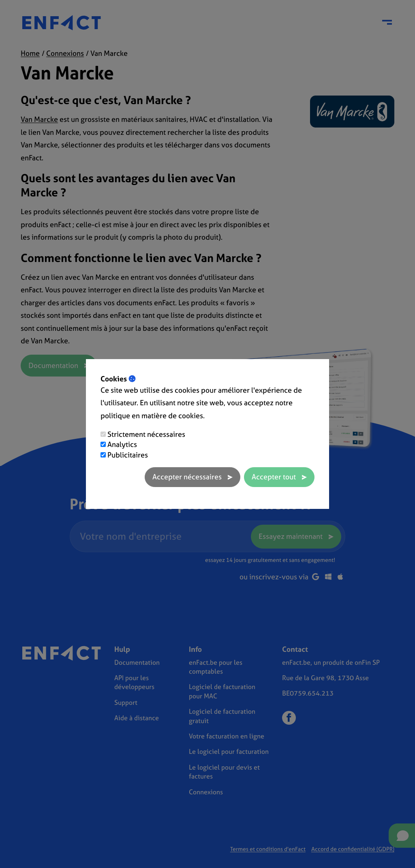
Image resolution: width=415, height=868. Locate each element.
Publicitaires (128, 455)
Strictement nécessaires (146, 434)
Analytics (122, 444)
